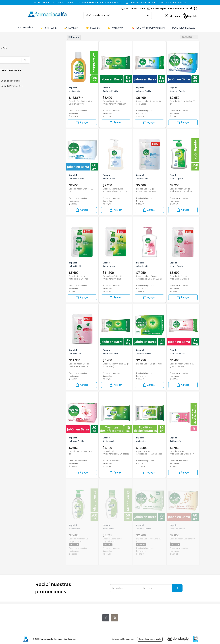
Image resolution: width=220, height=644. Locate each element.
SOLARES (93, 28)
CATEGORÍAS (26, 28)
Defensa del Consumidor (123, 639)
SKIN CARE (49, 28)
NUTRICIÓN (116, 28)
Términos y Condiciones (64, 639)
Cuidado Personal (36, 86)
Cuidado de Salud (35, 81)
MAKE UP (71, 28)
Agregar (82, 122)
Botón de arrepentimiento (150, 639)
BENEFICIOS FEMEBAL (184, 28)
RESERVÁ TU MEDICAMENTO (148, 28)
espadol (74, 37)
